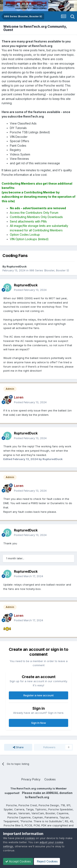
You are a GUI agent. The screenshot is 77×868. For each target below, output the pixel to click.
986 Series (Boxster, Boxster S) (49, 270)
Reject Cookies (47, 861)
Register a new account (38, 695)
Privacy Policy (31, 779)
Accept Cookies (18, 861)
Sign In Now (39, 723)
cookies (30, 838)
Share (18, 747)
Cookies (50, 779)
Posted (30, 290)
